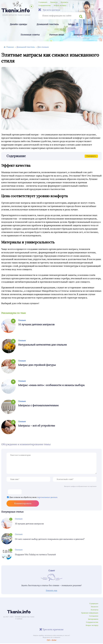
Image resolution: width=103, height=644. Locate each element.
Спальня (22, 320)
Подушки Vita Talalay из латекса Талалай (35, 555)
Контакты (64, 2)
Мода (71, 24)
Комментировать (23, 503)
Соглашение (94, 617)
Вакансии (54, 2)
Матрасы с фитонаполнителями (38, 405)
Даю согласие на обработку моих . (34, 497)
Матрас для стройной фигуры (37, 365)
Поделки (89, 24)
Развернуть (91, 156)
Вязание (78, 35)
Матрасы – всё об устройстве (37, 426)
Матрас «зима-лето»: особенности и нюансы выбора (51, 385)
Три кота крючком (49, 10)
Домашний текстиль (48, 24)
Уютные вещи (57, 35)
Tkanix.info (19, 612)
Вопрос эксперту (60, 5)
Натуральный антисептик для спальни (42, 345)
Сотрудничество (45, 5)
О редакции (43, 2)
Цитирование (93, 620)
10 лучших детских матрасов (36, 324)
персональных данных (47, 497)
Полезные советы (30, 35)
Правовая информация (90, 614)
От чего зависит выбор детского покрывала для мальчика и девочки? (50, 539)
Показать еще (51, 590)
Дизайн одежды (18, 24)
